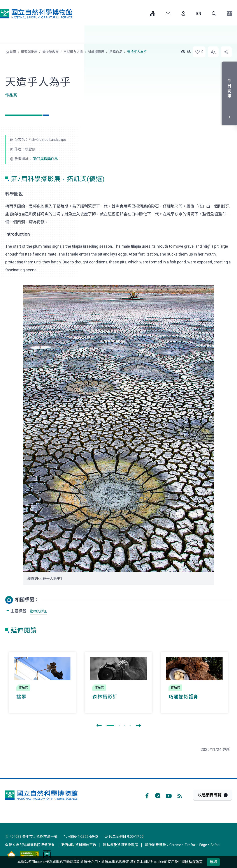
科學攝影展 (96, 52)
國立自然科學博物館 (36, 14)
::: (144, 13)
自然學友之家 (73, 52)
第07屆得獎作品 (45, 159)
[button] (214, 14)
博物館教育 (50, 52)
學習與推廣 (29, 52)
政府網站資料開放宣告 (79, 845)
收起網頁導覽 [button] (210, 795)
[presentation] (99, 726)
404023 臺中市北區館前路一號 (31, 837)
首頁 (13, 52)
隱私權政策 (194, 862)
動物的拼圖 (39, 611)
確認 (213, 862)
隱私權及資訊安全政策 (121, 845)
